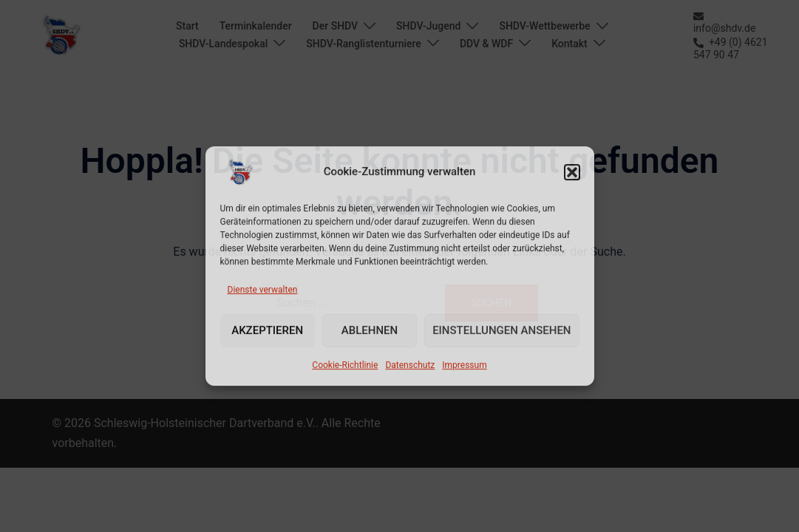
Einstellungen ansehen (501, 331)
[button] (572, 172)
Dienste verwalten (263, 290)
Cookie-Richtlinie (345, 365)
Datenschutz (410, 365)
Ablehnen (370, 331)
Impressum (464, 365)
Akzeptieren (267, 331)
